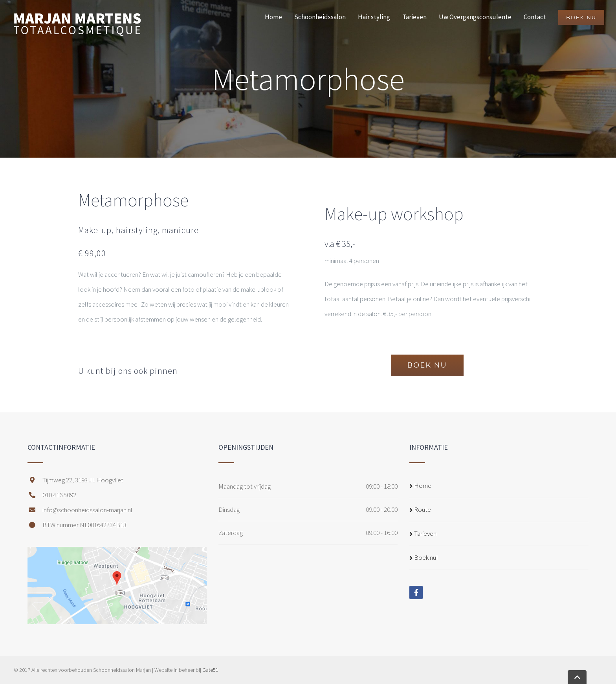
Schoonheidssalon (320, 17)
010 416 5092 (52, 495)
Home (273, 17)
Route (423, 509)
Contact (535, 17)
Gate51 (210, 670)
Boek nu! (426, 557)
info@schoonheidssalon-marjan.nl (80, 510)
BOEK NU (581, 17)
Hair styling (374, 17)
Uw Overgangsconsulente (475, 17)
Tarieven (414, 17)
